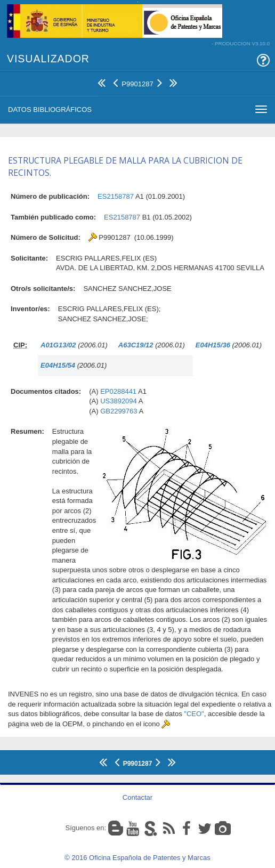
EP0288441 (118, 391)
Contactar (137, 797)
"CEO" (194, 714)
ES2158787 (116, 196)
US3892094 (119, 401)
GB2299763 (119, 411)
